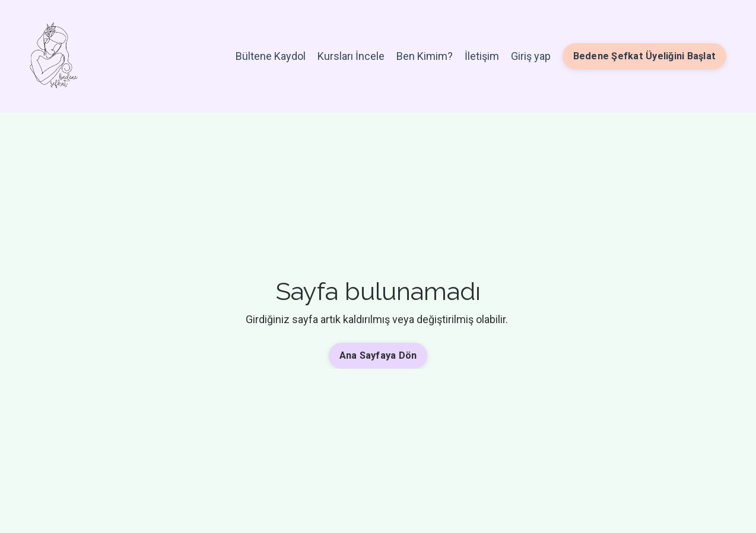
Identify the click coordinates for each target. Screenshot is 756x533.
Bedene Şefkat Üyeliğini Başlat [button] (645, 56)
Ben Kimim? (425, 56)
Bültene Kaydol (271, 56)
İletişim (482, 56)
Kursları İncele (351, 56)
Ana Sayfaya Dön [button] (378, 355)
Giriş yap (531, 56)
